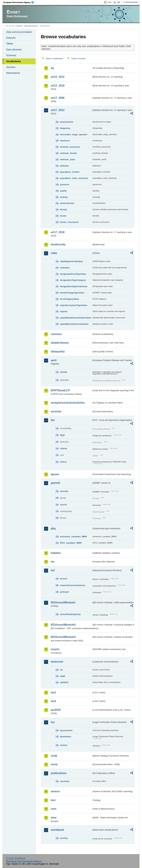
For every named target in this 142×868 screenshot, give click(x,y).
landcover (57, 662)
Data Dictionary (31, 26)
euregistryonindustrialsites (68, 403)
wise (54, 818)
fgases (55, 474)
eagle (63, 676)
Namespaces (13, 73)
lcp (53, 722)
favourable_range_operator (74, 134)
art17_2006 (58, 98)
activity (63, 372)
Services (11, 67)
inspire (55, 649)
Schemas (11, 55)
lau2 (53, 701)
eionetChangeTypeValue (72, 293)
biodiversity (58, 244)
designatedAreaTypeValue (73, 274)
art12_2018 (58, 86)
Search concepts (78, 58)
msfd (54, 756)
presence (64, 184)
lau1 (53, 692)
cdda (54, 253)
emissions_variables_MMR (73, 537)
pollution (64, 166)
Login (109, 2)
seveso (55, 791)
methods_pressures (70, 147)
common (56, 334)
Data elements (14, 50)
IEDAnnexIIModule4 (63, 637)
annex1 (63, 579)
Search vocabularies (54, 58)
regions (64, 311)
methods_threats (68, 153)
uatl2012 (64, 682)
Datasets (11, 38)
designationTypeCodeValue (74, 286)
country (64, 838)
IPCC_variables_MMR (71, 543)
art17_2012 (58, 110)
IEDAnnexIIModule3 (63, 625)
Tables (10, 44)
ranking (64, 197)
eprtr (54, 360)
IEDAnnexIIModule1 (63, 602)
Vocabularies (14, 61)
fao (53, 420)
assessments (66, 122)
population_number (70, 172)
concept (64, 491)
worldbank (57, 830)
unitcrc (63, 462)
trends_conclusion (69, 222)
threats (63, 210)
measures (65, 141)
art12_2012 (58, 77)
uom (54, 809)
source (63, 505)
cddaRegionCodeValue (71, 261)
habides (56, 553)
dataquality (58, 351)
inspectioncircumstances (73, 585)
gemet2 (55, 483)
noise (54, 764)
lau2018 (56, 710)
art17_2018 (58, 232)
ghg (53, 528)
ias (53, 562)
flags (62, 435)
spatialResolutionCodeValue (74, 324)
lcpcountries (66, 730)
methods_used (67, 159)
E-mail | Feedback (16, 858)
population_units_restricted (74, 178)
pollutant (64, 592)
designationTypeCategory (73, 280)
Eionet (19, 26)
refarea (63, 448)
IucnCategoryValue (69, 299)
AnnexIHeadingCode (70, 614)
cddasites (65, 268)
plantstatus (65, 737)
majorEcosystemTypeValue (73, 305)
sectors (64, 745)
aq (52, 68)
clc (61, 670)
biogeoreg (65, 128)
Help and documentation (19, 32)
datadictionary (60, 343)
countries (65, 781)
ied (53, 570)
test (53, 800)
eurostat (56, 411)
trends (63, 216)
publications (58, 773)
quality (63, 191)
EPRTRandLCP (60, 390)
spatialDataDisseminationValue (75, 318)
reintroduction (67, 203)
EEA (20, 2)
